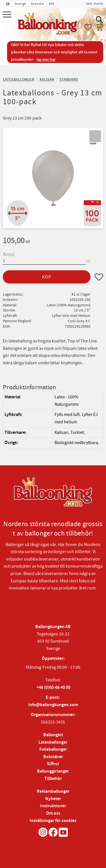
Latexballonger (53, 742)
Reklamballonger (53, 791)
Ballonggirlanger (53, 771)
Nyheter (53, 799)
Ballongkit (53, 735)
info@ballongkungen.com (53, 705)
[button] (8, 15)
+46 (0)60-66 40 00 (53, 688)
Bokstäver (53, 757)
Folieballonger (53, 749)
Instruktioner (53, 806)
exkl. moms (95, 4)
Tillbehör (53, 779)
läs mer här (46, 59)
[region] (53, 420)
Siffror (53, 764)
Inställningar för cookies (53, 821)
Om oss (53, 813)
